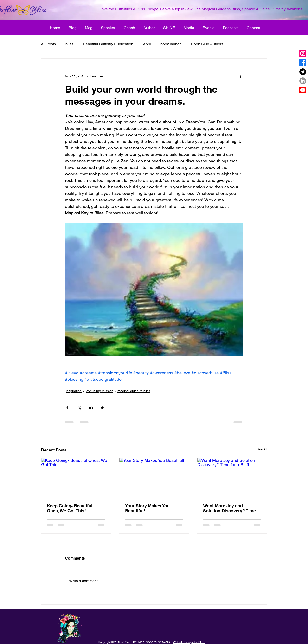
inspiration (74, 391)
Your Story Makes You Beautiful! (147, 508)
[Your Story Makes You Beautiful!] (154, 478)
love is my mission (99, 391)
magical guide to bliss (134, 391)
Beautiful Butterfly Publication (108, 44)
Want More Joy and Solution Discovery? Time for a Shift (229, 508)
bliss (69, 44)
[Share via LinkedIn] (91, 407)
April (147, 44)
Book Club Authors (207, 44)
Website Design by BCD (189, 642)
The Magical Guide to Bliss (217, 9)
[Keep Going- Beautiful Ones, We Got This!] (76, 478)
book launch (171, 44)
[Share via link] (103, 407)
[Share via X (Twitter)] (79, 407)
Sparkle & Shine (256, 9)
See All (262, 449)
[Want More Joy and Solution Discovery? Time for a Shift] (232, 478)
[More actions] (240, 76)
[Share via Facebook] (67, 407)
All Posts (48, 44)
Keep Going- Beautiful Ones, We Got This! (70, 508)
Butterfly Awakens (287, 9)
